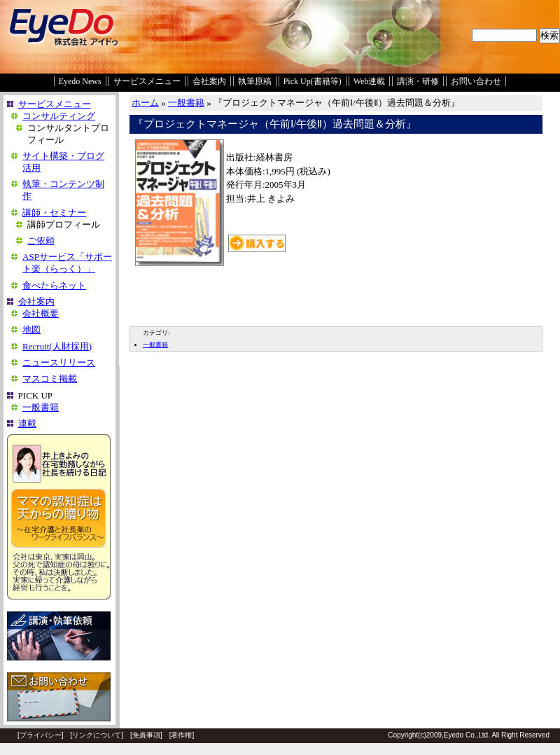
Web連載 (370, 81)
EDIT (138, 315)
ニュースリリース (59, 362)
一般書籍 (41, 407)
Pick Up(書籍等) (313, 81)
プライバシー (41, 735)
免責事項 (146, 735)
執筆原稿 (255, 81)
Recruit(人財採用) (57, 346)
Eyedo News (80, 81)
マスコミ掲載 (50, 379)
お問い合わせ (476, 81)
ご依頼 (41, 241)
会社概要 (41, 313)
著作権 (181, 735)
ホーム (145, 103)
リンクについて (97, 735)
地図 (31, 330)
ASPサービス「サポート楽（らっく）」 (67, 263)
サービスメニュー (147, 81)
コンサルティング (59, 116)
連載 (27, 423)
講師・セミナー (54, 213)
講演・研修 (418, 81)
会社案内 (209, 81)
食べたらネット (54, 285)
